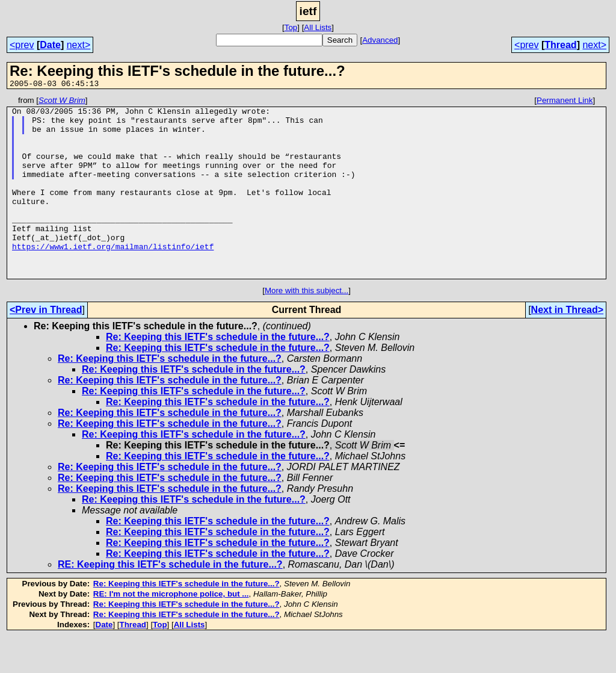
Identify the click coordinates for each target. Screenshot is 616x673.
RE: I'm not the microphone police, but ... (171, 630)
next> (79, 45)
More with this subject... (306, 327)
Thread (560, 45)
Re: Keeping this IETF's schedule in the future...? (218, 373)
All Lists (318, 27)
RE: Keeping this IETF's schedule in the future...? (170, 600)
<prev (22, 45)
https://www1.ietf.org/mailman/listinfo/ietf (113, 277)
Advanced (380, 40)
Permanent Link (565, 102)
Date (50, 45)
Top (291, 27)
